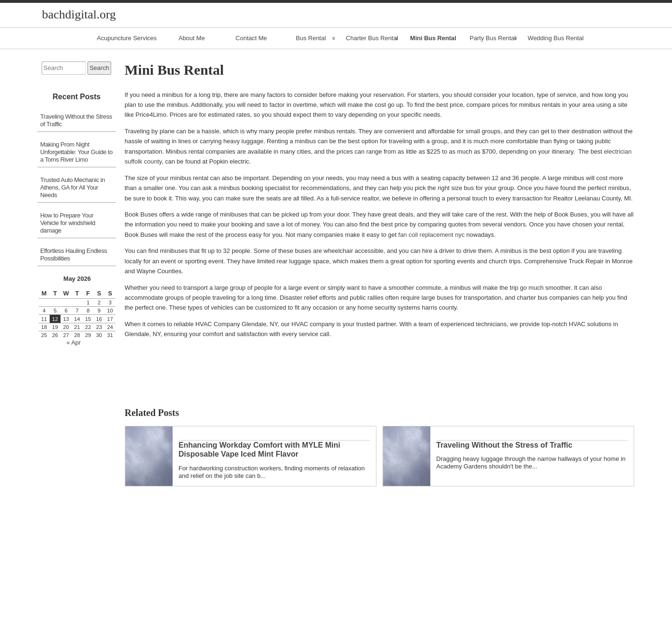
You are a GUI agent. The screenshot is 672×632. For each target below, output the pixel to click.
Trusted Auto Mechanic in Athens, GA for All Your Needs (73, 187)
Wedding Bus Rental (556, 38)
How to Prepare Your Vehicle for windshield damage (68, 223)
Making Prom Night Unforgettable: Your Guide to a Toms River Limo (76, 152)
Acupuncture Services (127, 38)
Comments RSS (354, 627)
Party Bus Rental (493, 38)
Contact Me (251, 38)
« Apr (74, 342)
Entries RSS (310, 627)
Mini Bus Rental (433, 38)
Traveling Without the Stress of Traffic (76, 120)
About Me (192, 38)
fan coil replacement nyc (431, 235)
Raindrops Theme (396, 627)
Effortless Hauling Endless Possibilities (74, 255)
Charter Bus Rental (372, 38)
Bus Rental (311, 38)
